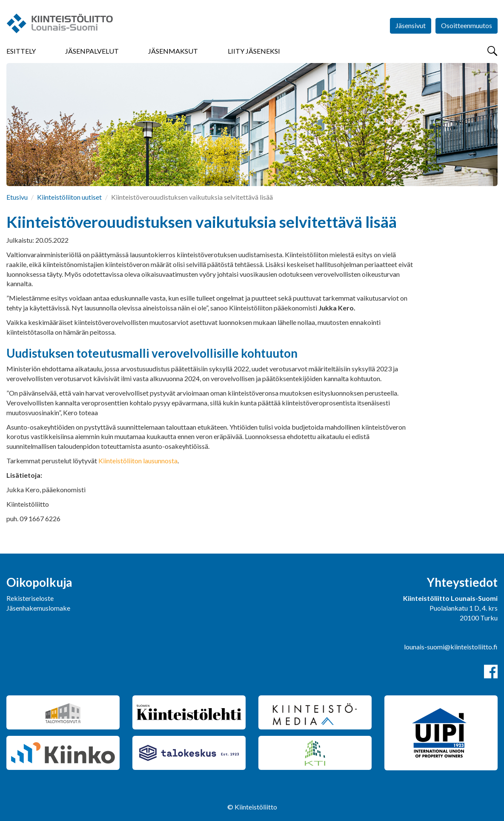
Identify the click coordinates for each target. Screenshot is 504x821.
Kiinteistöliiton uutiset (69, 197)
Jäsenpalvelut (92, 51)
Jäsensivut (411, 25)
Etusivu (17, 197)
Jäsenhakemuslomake (38, 608)
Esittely (21, 51)
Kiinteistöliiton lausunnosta (138, 461)
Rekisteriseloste (30, 598)
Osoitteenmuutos (467, 25)
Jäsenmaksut (173, 51)
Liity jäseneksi (254, 51)
